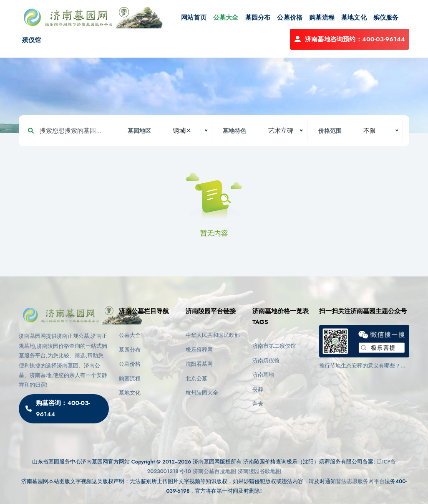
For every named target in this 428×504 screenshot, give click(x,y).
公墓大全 (226, 18)
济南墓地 (263, 375)
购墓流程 (322, 18)
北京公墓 (196, 379)
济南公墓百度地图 (214, 471)
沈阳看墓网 (199, 364)
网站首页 (194, 18)
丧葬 (258, 389)
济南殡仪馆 (266, 361)
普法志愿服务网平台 (360, 481)
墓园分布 (258, 18)
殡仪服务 (386, 18)
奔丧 (258, 404)
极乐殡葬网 (199, 350)
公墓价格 (290, 18)
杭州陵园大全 (202, 393)
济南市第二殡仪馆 (274, 346)
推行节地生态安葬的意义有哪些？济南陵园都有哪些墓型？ (363, 366)
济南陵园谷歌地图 (259, 471)
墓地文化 (354, 18)
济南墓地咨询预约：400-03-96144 (350, 39)
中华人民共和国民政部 (213, 335)
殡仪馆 (32, 40)
